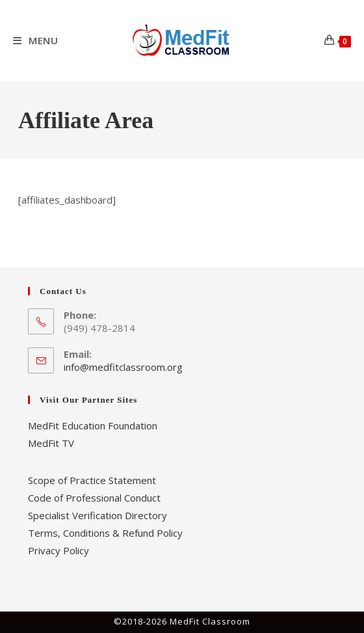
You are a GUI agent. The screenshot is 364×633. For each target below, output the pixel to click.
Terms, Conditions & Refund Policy (105, 533)
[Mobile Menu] (36, 40)
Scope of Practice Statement (92, 480)
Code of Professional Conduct (94, 498)
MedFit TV (51, 443)
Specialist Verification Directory (97, 515)
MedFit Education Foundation (93, 425)
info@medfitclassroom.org (123, 367)
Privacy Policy (58, 550)
